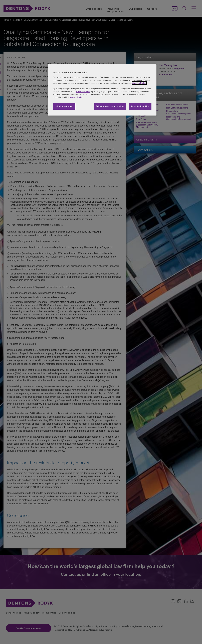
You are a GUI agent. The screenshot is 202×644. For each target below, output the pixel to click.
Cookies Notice (139, 83)
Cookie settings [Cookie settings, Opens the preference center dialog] (64, 106)
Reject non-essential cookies (110, 106)
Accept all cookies (140, 106)
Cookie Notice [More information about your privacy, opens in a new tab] (77, 97)
